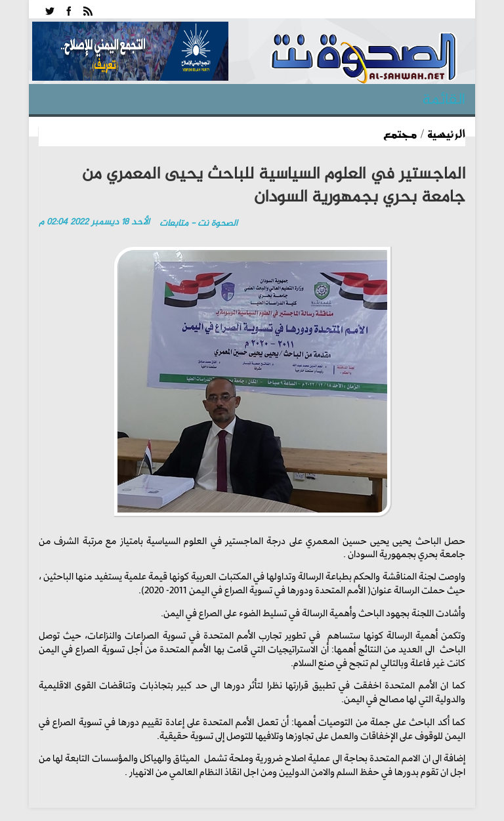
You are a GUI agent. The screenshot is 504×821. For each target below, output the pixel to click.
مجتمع (400, 133)
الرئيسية (446, 133)
